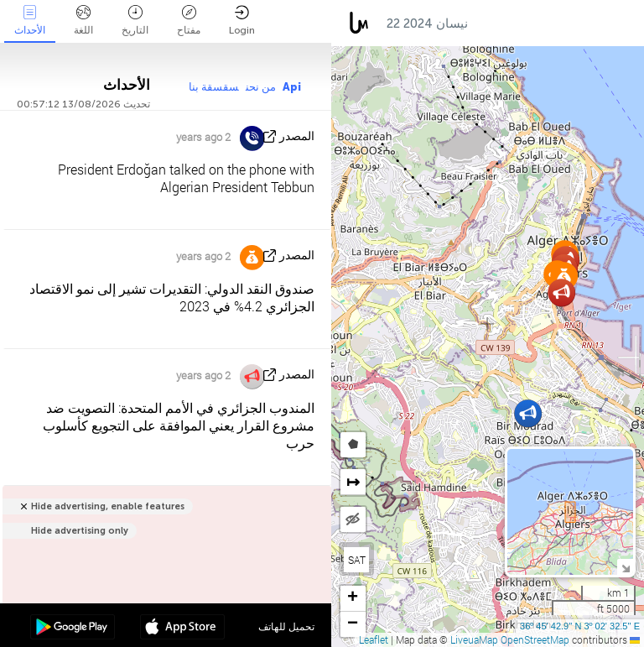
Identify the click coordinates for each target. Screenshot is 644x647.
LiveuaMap (474, 639)
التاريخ (135, 21)
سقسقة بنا (214, 87)
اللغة (83, 21)
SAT (357, 560)
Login (242, 21)
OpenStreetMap (535, 639)
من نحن (261, 87)
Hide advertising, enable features (108, 506)
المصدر (297, 136)
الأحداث (30, 21)
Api (292, 87)
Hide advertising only (80, 531)
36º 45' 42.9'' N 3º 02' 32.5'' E (580, 626)
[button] (528, 413)
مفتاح (189, 21)
